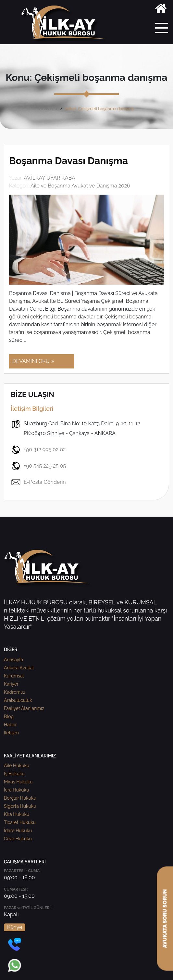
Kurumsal (14, 676)
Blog (9, 716)
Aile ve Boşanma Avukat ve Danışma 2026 (80, 186)
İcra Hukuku (16, 790)
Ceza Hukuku (18, 839)
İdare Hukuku (18, 831)
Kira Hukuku (17, 814)
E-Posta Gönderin (38, 482)
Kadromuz (15, 692)
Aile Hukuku (17, 766)
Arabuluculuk (18, 700)
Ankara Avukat (19, 668)
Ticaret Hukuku (20, 822)
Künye (15, 927)
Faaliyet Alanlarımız (24, 708)
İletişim (11, 733)
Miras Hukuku (18, 782)
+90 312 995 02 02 (38, 450)
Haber (10, 725)
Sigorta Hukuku (20, 806)
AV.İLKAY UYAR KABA (49, 178)
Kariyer (11, 684)
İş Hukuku (14, 774)
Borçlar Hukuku (20, 798)
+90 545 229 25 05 (38, 466)
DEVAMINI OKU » (33, 361)
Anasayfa (48, 109)
